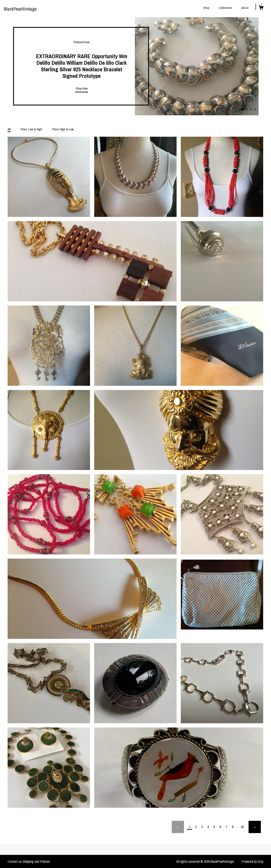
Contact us (15, 861)
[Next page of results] (255, 827)
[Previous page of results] (178, 827)
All (9, 129)
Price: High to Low (63, 129)
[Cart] (261, 8)
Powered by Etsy (253, 861)
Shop (206, 8)
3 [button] (251, 109)
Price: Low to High (31, 129)
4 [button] (255, 109)
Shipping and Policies (36, 861)
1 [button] (242, 109)
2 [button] (246, 109)
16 (242, 827)
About (245, 8)
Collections (225, 8)
